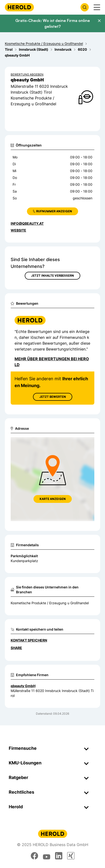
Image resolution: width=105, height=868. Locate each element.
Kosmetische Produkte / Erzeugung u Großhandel (50, 603)
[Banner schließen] (99, 21)
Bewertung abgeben (27, 74)
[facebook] (34, 856)
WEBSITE (18, 230)
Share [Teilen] (16, 648)
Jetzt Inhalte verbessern (52, 276)
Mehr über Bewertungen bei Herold (52, 362)
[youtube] (47, 856)
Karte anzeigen (53, 499)
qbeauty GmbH (23, 686)
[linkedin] (59, 856)
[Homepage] (19, 7)
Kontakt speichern (29, 640)
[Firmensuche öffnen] (85, 7)
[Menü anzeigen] (97, 7)
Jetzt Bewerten (53, 397)
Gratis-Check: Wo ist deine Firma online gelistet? (53, 23)
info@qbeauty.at (27, 223)
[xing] (71, 856)
